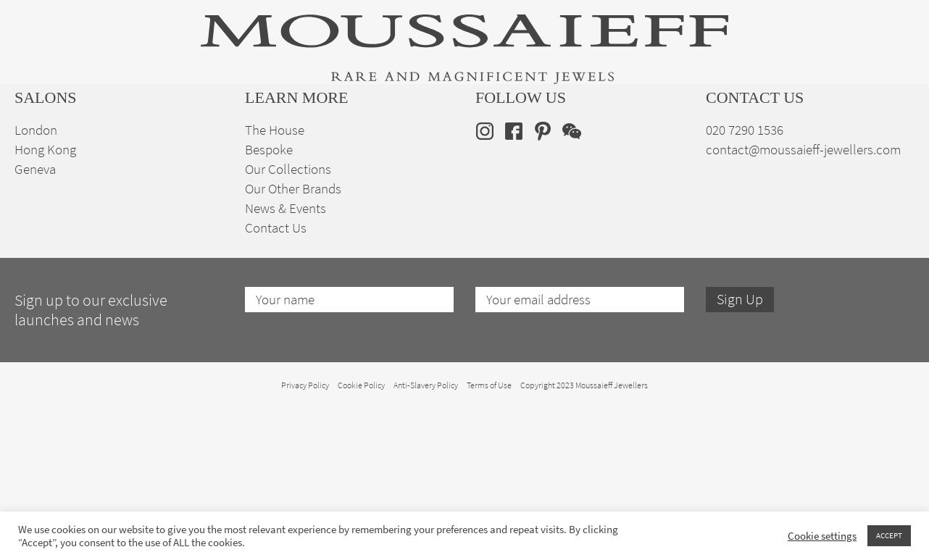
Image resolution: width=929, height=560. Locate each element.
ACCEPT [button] (889, 535)
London (36, 281)
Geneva (35, 321)
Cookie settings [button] (822, 536)
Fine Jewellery (199, 140)
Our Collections (288, 321)
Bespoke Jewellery (654, 140)
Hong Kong (45, 301)
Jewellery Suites (314, 140)
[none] (892, 139)
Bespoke (269, 301)
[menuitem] (892, 139)
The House (766, 140)
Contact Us (276, 379)
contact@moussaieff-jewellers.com (803, 301)
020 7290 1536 (745, 281)
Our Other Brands (293, 340)
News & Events (286, 360)
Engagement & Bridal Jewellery (481, 140)
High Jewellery (88, 140)
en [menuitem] (882, 139)
